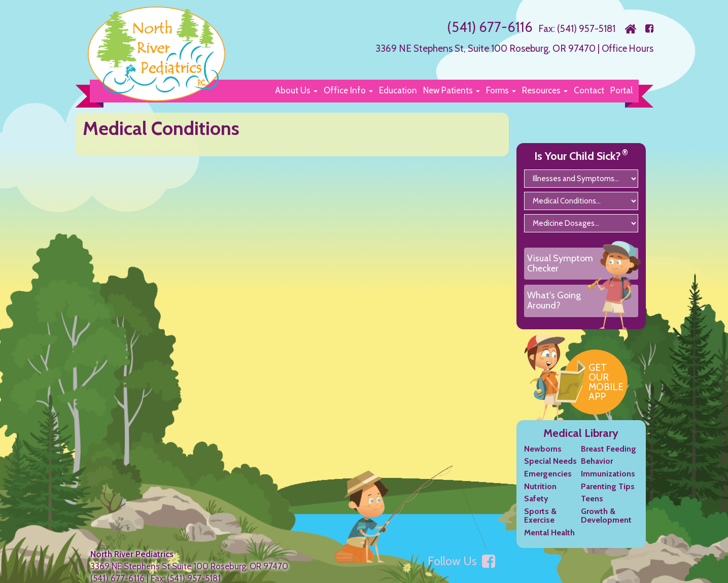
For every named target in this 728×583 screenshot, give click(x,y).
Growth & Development (606, 524)
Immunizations (608, 483)
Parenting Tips (608, 495)
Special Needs (550, 470)
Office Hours (627, 48)
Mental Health (549, 542)
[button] (296, 90)
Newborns (543, 457)
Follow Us (461, 570)
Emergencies (548, 483)
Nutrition (540, 495)
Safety (536, 508)
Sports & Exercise (540, 524)
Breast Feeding (609, 457)
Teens (592, 508)
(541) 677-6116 (489, 27)
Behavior (597, 470)
